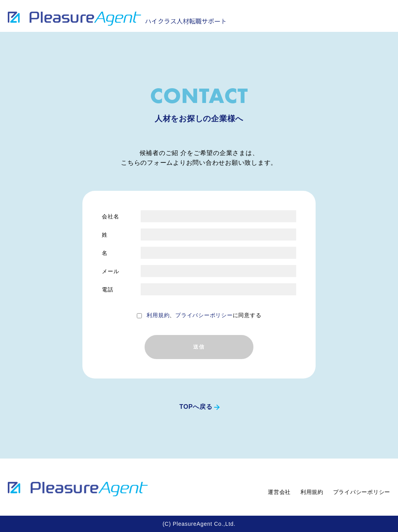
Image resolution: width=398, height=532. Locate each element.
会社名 (110, 216)
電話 (108, 290)
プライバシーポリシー (204, 315)
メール (110, 271)
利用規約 (158, 315)
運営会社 (279, 492)
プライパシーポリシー (362, 492)
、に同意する (204, 315)
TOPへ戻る (196, 407)
